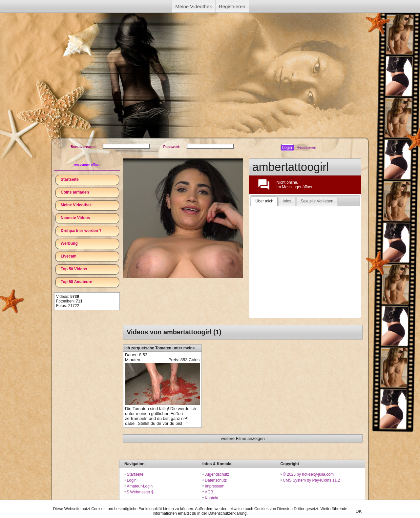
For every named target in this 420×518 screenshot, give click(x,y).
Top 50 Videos (74, 269)
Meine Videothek (193, 6)
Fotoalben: (69, 301)
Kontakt (211, 498)
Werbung (69, 243)
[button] (287, 148)
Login (132, 480)
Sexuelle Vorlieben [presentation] (317, 201)
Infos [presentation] (287, 201)
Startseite (70, 179)
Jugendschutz (217, 474)
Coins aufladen (75, 192)
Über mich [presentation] (264, 201)
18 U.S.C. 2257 (218, 504)
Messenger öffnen (87, 165)
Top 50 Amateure (76, 282)
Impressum (214, 486)
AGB (209, 492)
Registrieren (232, 6)
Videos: (68, 297)
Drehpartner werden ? (81, 231)
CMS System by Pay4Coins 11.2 (311, 480)
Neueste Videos (75, 218)
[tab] (264, 201)
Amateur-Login (140, 486)
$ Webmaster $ (140, 492)
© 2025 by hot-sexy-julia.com (308, 474)
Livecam (69, 256)
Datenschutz (216, 480)
